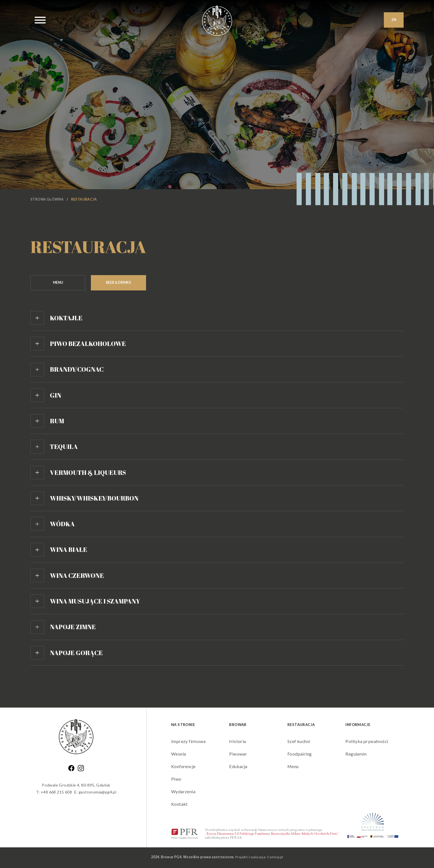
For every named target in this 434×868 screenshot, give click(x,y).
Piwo (176, 780)
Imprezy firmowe (188, 742)
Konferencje (183, 767)
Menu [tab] (59, 282)
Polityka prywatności (367, 742)
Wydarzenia (183, 792)
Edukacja (238, 767)
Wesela (179, 755)
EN (394, 20)
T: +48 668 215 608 (54, 793)
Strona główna (47, 199)
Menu (293, 767)
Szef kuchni (299, 742)
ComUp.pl (275, 858)
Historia (237, 742)
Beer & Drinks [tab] (121, 282)
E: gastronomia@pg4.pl (95, 793)
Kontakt (180, 805)
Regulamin (356, 755)
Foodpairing (300, 755)
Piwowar (238, 755)
